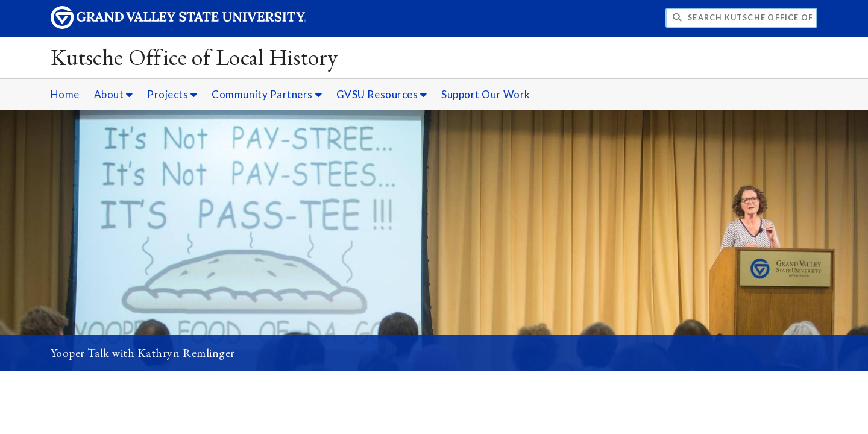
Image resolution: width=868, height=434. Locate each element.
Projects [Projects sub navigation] (172, 94)
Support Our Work (486, 94)
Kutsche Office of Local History (194, 57)
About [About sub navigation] (114, 94)
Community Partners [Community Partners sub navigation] (267, 94)
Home (65, 94)
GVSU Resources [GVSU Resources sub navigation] (382, 94)
